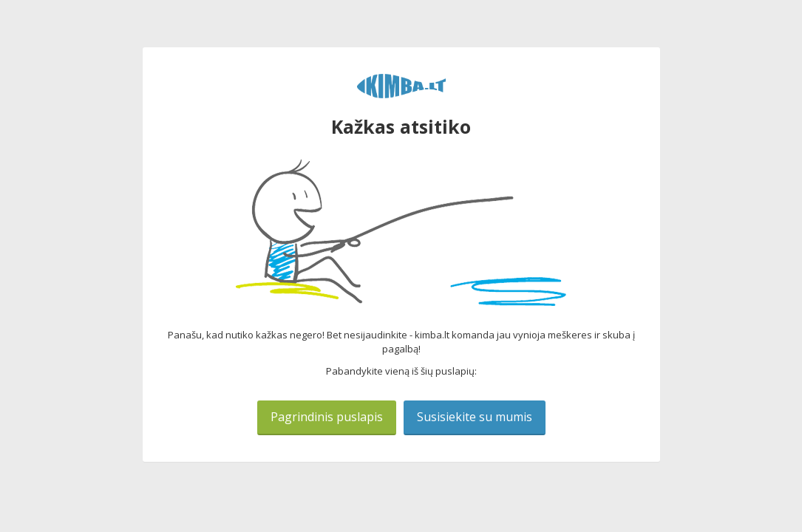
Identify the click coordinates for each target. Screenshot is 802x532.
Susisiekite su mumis (475, 417)
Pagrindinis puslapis (327, 417)
